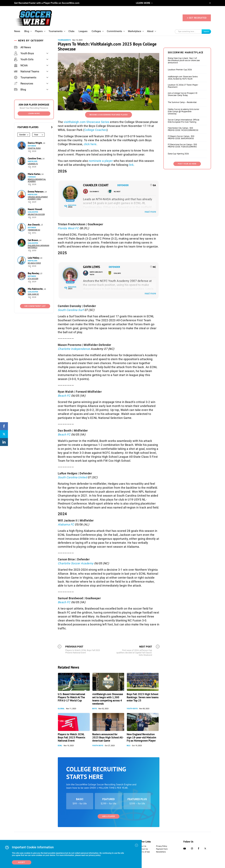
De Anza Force (34, 263)
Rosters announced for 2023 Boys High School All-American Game (108, 737)
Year (36, 135)
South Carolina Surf (71, 310)
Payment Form (162, 849)
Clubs (71, 31)
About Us (143, 846)
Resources (24, 83)
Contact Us (143, 849)
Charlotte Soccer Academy (76, 563)
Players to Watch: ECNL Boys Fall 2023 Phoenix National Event (71, 737)
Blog (27, 31)
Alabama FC (66, 524)
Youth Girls (24, 59)
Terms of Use (144, 852)
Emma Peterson (36, 192)
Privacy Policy (162, 846)
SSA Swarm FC (94, 192)
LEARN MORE (143, 3)
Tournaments (56, 31)
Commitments (114, 31)
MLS (129, 746)
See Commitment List (35, 306)
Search (206, 31)
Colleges (96, 31)
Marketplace (135, 31)
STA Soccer (33, 279)
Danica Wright (35, 143)
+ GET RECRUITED (197, 18)
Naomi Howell (35, 209)
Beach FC (65, 396)
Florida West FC (69, 228)
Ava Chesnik (34, 225)
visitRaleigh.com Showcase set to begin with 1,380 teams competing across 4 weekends (108, 699)
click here (90, 144)
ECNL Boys (117, 273)
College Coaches (96, 130)
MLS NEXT (117, 192)
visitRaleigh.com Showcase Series (87, 122)
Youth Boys (24, 53)
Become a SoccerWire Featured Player (109, 115)
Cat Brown (33, 240)
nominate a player (101, 161)
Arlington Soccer (36, 214)
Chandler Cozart (96, 185)
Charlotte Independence (74, 349)
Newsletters (161, 852)
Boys (95, 709)
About (150, 31)
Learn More (34, 114)
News (17, 31)
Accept (22, 862)
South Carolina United (73, 477)
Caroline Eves (35, 158)
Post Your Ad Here (187, 164)
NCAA (21, 65)
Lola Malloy (34, 258)
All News (23, 47)
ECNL (60, 746)
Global (61, 709)
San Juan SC (33, 294)
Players (39, 31)
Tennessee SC (34, 230)
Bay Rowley (34, 273)
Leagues (83, 31)
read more (150, 212)
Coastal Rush (34, 148)
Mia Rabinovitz (36, 289)
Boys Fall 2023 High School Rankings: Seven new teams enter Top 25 (143, 697)
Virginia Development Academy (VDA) (38, 198)
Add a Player (109, 816)
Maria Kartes (34, 174)
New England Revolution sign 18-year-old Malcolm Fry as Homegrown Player (141, 737)
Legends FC (33, 164)
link (131, 165)
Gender (22, 135)
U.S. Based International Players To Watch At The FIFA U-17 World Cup (71, 697)
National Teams (27, 71)
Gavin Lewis (92, 267)
